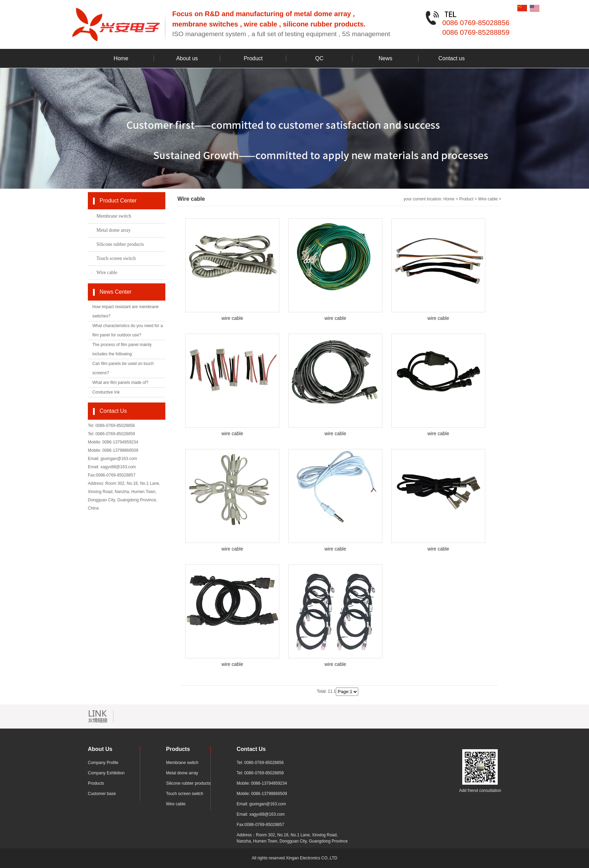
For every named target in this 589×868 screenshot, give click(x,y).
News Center (115, 292)
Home (121, 58)
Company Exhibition (106, 773)
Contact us (452, 58)
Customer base (102, 794)
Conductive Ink (106, 392)
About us (187, 58)
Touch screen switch (116, 258)
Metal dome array (114, 230)
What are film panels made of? (120, 383)
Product (253, 58)
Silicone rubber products (120, 244)
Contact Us (113, 411)
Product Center (118, 201)
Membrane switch (114, 216)
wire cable (232, 318)
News (385, 58)
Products (96, 783)
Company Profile (103, 763)
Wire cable (107, 273)
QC (319, 58)
